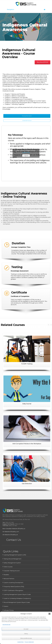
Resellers (6, 575)
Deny (26, 634)
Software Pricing (9, 610)
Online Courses (8, 567)
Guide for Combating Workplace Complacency (17, 598)
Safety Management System (12, 563)
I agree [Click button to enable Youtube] (26, 156)
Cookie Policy (21, 642)
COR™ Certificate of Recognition (13, 591)
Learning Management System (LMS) (15, 555)
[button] (49, 614)
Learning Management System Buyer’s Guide (17, 594)
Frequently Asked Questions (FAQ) (14, 587)
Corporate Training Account (12, 571)
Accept (26, 629)
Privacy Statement (29, 642)
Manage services (6, 625)
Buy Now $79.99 (42, 62)
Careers (6, 606)
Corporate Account (27, 120)
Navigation (26, 9)
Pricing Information (27, 116)
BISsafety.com (15, 532)
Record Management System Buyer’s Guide (17, 602)
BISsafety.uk (14, 535)
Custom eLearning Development (13, 583)
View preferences (26, 638)
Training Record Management (12, 559)
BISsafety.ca (21, 529)
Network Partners (9, 579)
